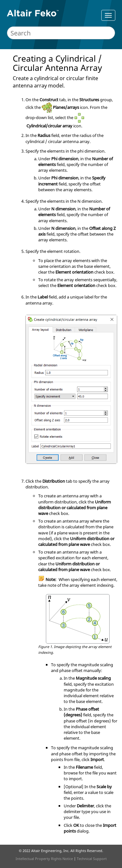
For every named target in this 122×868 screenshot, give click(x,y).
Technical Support (92, 859)
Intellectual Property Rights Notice (44, 859)
